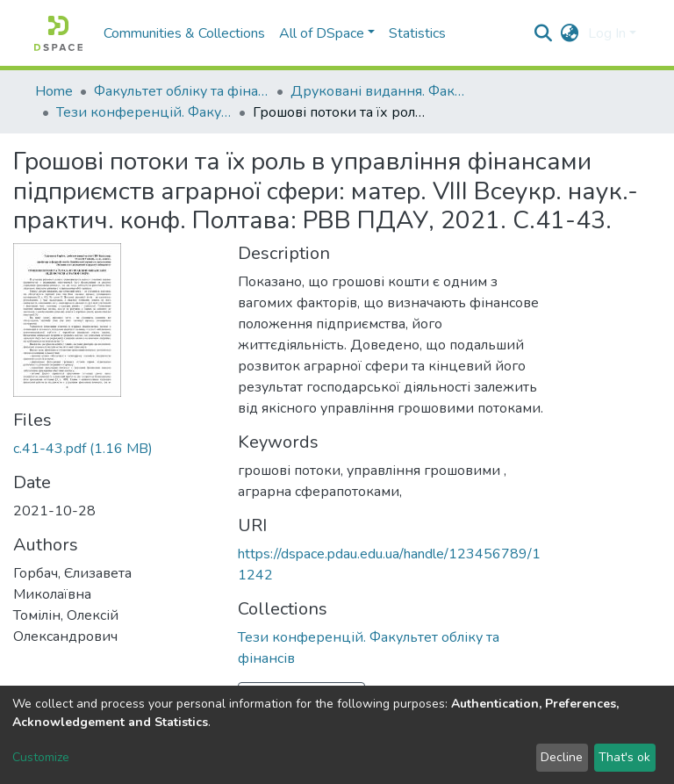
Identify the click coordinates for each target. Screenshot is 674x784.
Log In (607, 33)
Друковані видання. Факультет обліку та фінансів (378, 91)
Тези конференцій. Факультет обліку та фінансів (144, 112)
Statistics (417, 33)
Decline (562, 757)
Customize (41, 757)
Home (54, 91)
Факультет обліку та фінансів (182, 91)
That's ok (624, 757)
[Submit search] (544, 33)
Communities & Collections (184, 33)
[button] (570, 33)
